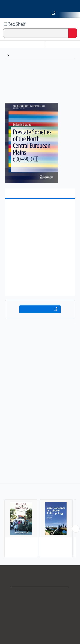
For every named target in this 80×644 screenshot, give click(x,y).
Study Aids (57, 44)
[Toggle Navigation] (73, 24)
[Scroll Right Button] (76, 529)
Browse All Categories (22, 44)
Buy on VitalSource (40, 309)
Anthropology (22, 55)
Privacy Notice (40, 612)
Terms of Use (40, 621)
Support (40, 602)
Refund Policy (40, 630)
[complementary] (40, 521)
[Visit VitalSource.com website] (40, 9)
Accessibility (40, 640)
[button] (39, 209)
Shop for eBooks (40, 593)
